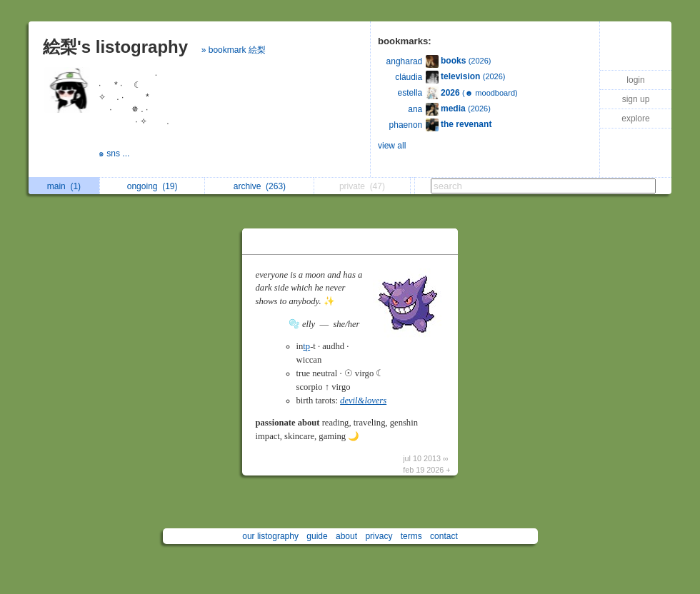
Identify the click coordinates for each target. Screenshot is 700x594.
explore (635, 119)
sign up (636, 99)
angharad (405, 61)
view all (392, 146)
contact (444, 536)
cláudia (409, 77)
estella (410, 93)
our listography (270, 536)
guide (317, 536)
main (64, 186)
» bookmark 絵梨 (234, 50)
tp (306, 346)
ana (415, 109)
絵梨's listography (115, 47)
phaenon (406, 125)
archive (260, 186)
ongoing (152, 186)
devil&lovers (363, 401)
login (635, 80)
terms (411, 536)
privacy (379, 536)
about (346, 536)
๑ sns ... (115, 153)
